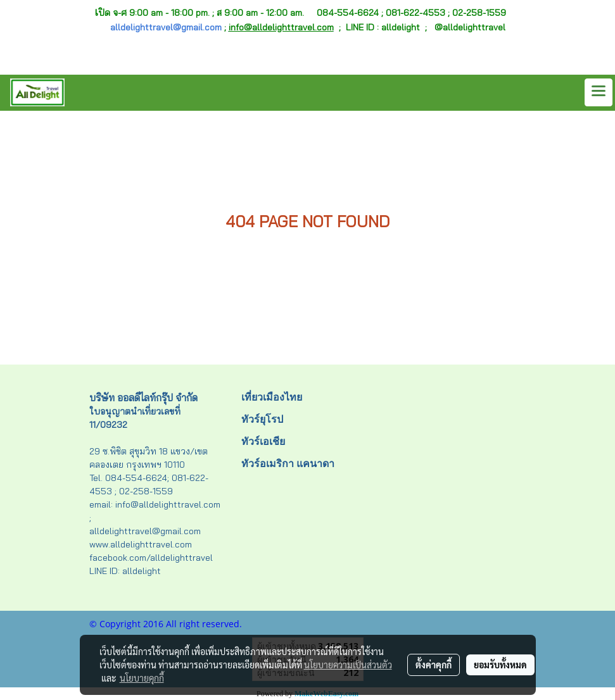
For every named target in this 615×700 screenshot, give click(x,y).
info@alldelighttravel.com (281, 27)
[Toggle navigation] (599, 92)
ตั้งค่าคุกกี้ (434, 665)
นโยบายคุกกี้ (142, 678)
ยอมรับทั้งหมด (500, 665)
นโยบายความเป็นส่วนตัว (348, 665)
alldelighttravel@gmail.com (166, 27)
